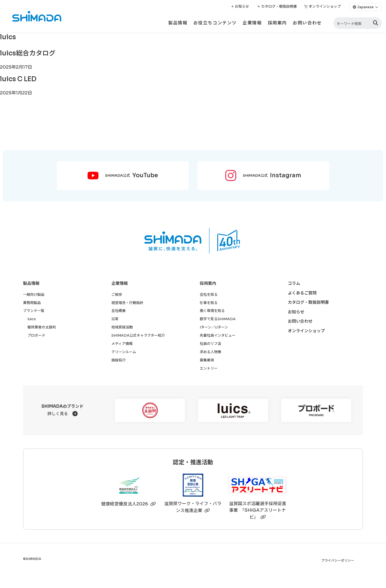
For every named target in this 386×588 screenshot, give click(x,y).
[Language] (366, 7)
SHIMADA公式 (132, 176)
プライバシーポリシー (338, 560)
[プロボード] (316, 410)
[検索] (376, 23)
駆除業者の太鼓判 (42, 327)
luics (32, 319)
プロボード (36, 335)
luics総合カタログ (28, 53)
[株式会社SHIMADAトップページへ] (31, 16)
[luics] (233, 410)
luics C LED (18, 79)
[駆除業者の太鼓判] (150, 410)
